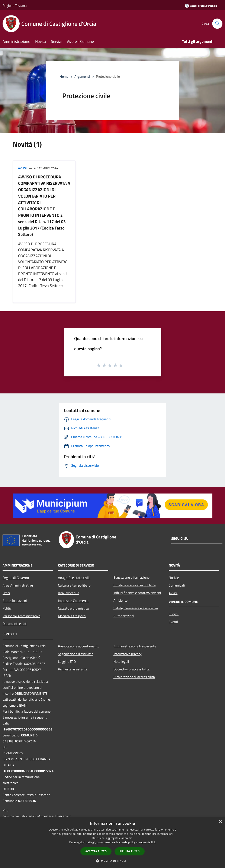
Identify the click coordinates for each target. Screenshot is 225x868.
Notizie (174, 578)
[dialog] (112, 843)
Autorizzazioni (124, 616)
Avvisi (22, 168)
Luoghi (174, 614)
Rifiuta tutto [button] (130, 851)
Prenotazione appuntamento (79, 646)
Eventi (173, 622)
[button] (113, 861)
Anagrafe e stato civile (74, 578)
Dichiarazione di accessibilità (134, 677)
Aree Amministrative (18, 585)
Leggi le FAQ (67, 661)
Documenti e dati (15, 624)
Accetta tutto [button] (96, 851)
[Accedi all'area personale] (201, 6)
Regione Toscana (15, 6)
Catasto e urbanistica (73, 608)
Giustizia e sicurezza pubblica (135, 585)
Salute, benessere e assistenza (136, 608)
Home (64, 76)
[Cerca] (217, 24)
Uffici (6, 593)
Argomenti (82, 76)
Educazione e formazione (131, 577)
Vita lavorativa (69, 593)
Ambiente (120, 600)
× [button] (220, 822)
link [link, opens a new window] (153, 842)
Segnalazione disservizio (76, 654)
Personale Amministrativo (21, 616)
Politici (7, 608)
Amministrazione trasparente (135, 646)
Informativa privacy (128, 654)
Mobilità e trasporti (72, 616)
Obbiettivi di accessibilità (131, 669)
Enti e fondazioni (15, 601)
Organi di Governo (16, 578)
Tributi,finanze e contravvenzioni (137, 593)
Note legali (121, 661)
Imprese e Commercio (74, 601)
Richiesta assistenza (73, 669)
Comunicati (177, 585)
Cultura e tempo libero (74, 585)
